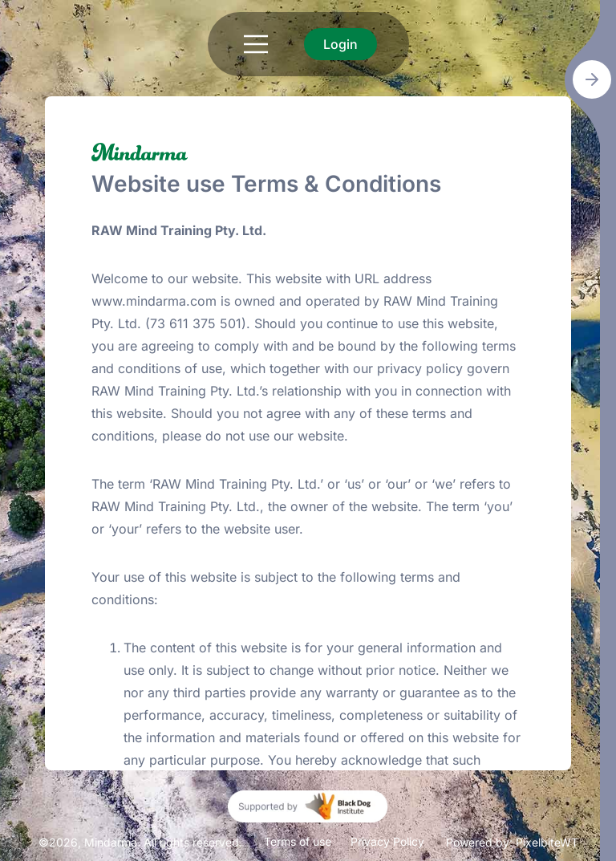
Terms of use (298, 841)
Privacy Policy (387, 841)
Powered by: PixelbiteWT (512, 842)
